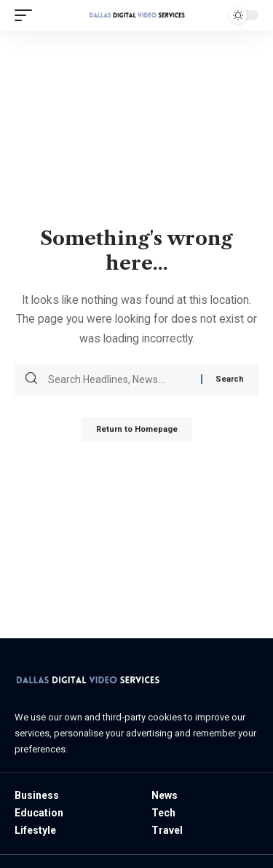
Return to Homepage (137, 429)
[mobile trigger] (27, 15)
